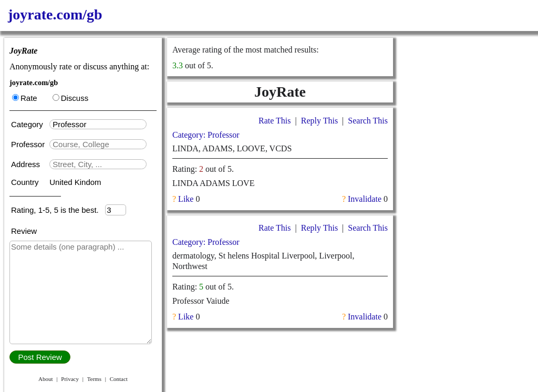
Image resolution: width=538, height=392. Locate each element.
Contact (119, 379)
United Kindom (75, 182)
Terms (94, 379)
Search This (368, 121)
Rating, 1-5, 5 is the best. (58, 210)
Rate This (275, 121)
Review (24, 231)
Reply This (319, 121)
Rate (25, 98)
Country (26, 182)
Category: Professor (206, 135)
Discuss (71, 98)
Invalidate (365, 199)
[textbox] (98, 124)
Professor (29, 144)
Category (29, 124)
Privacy (70, 379)
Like (186, 199)
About (46, 379)
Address (27, 164)
